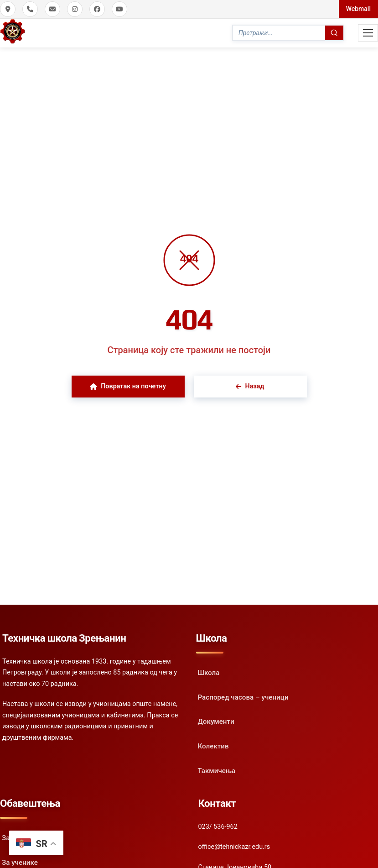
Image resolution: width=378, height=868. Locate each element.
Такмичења (217, 771)
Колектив (213, 746)
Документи (216, 722)
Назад (250, 386)
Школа (209, 673)
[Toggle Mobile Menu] (368, 33)
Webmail (358, 9)
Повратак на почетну (128, 386)
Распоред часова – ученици (243, 697)
